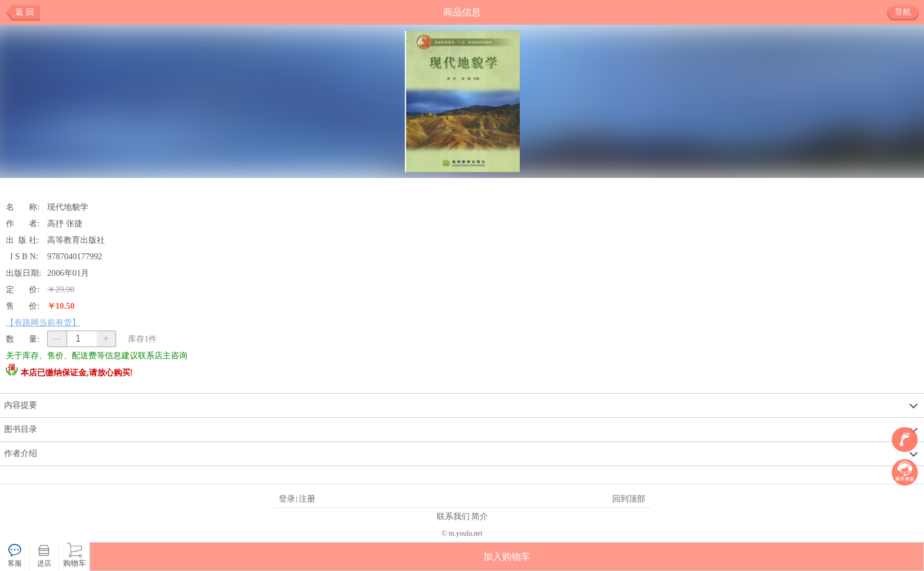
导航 (907, 12)
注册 (307, 499)
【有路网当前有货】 (43, 322)
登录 (287, 499)
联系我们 (453, 516)
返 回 (25, 12)
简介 (480, 516)
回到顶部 (629, 499)
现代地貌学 (68, 207)
